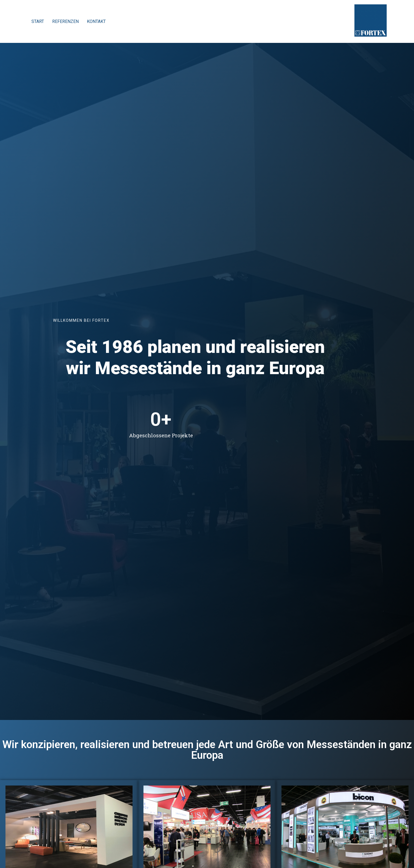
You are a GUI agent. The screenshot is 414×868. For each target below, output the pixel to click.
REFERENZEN (65, 21)
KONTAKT (96, 21)
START (38, 21)
